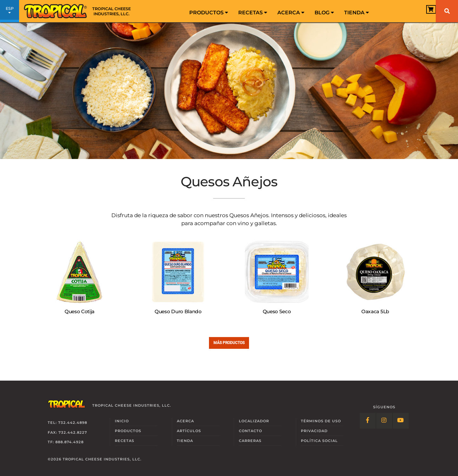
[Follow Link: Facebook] (368, 421)
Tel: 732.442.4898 (67, 423)
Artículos (189, 431)
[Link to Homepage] (80, 11)
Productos (209, 13)
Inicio (122, 421)
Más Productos (229, 343)
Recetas (253, 13)
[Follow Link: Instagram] (384, 421)
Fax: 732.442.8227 (67, 432)
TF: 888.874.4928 (66, 442)
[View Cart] (421, 12)
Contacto (250, 431)
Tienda (357, 13)
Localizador (254, 421)
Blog (324, 13)
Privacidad (314, 431)
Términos (321, 421)
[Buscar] (447, 11)
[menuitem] (209, 11)
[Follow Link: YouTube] (401, 421)
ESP (10, 12)
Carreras (250, 441)
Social (319, 441)
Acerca (291, 13)
